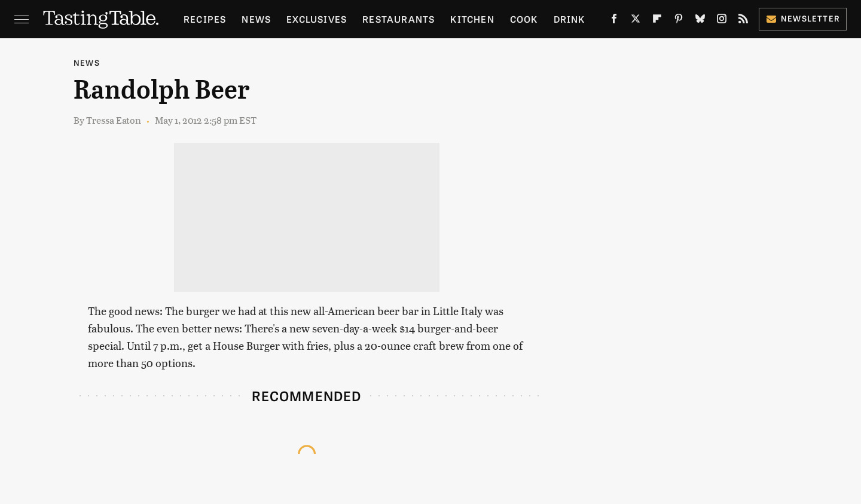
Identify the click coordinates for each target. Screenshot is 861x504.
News (256, 19)
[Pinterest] (679, 21)
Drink (570, 19)
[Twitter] (636, 21)
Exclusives (317, 19)
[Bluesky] (700, 21)
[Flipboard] (657, 21)
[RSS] (743, 21)
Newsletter (803, 18)
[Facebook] (614, 21)
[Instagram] (722, 21)
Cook (524, 19)
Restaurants (399, 19)
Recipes (205, 19)
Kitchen (472, 19)
